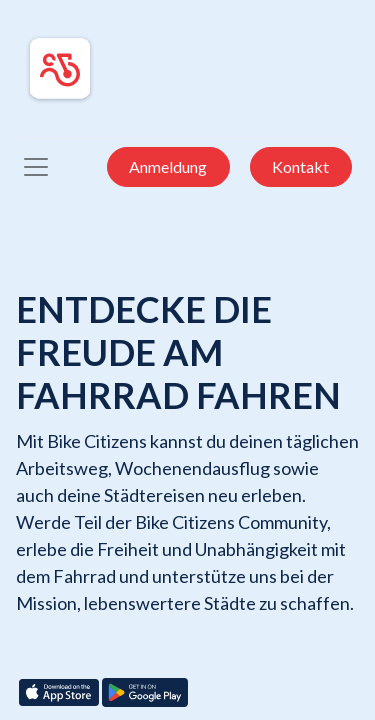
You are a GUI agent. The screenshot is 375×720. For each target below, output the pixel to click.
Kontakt (300, 166)
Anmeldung (168, 166)
